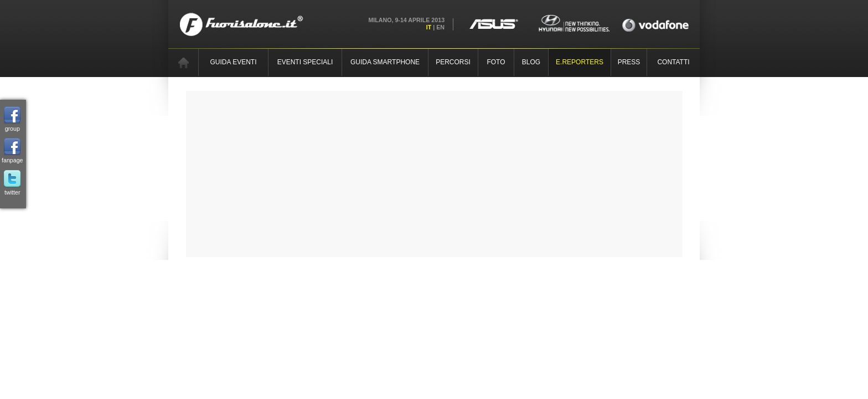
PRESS (629, 62)
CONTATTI (673, 62)
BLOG (531, 62)
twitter (12, 183)
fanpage (12, 151)
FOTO (496, 62)
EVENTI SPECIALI (305, 62)
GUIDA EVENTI (233, 62)
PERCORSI (453, 62)
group (12, 119)
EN (440, 27)
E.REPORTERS (580, 62)
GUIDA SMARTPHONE (385, 62)
